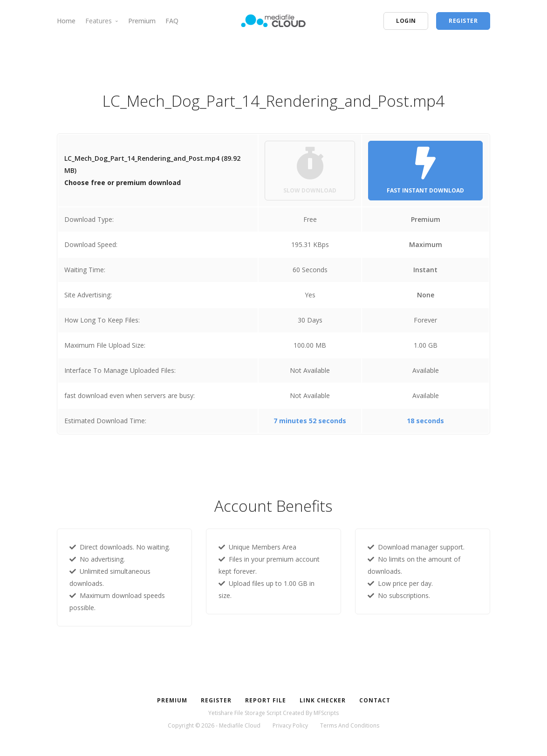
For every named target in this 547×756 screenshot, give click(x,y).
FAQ (172, 21)
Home (66, 21)
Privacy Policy (290, 725)
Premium (142, 21)
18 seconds (425, 421)
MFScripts (326, 713)
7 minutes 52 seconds (310, 421)
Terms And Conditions (350, 725)
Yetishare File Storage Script (245, 713)
